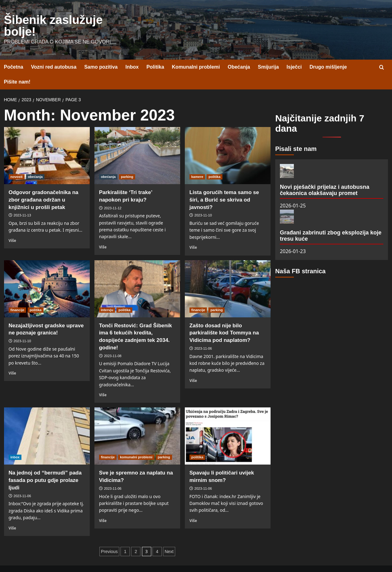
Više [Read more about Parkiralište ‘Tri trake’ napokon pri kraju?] (103, 233)
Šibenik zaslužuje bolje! (60, 19)
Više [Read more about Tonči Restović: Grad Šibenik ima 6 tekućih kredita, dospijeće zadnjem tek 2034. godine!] (103, 381)
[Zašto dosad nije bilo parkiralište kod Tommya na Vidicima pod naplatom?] (228, 275)
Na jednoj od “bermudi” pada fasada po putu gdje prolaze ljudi (45, 467)
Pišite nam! (17, 68)
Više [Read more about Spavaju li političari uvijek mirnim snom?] (193, 506)
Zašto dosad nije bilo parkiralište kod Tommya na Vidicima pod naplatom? (224, 319)
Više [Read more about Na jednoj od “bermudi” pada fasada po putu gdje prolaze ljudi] (12, 514)
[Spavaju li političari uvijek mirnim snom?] (228, 422)
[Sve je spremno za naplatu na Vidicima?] (137, 422)
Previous (109, 538)
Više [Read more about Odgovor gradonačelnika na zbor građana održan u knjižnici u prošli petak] (12, 226)
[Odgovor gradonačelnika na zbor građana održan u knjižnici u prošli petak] (47, 142)
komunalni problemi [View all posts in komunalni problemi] (136, 443)
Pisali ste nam (296, 135)
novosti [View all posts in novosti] (17, 163)
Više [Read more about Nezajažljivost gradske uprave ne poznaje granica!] (12, 359)
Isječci (294, 53)
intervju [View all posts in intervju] (107, 296)
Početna (14, 53)
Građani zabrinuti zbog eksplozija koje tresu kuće (331, 222)
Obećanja (239, 53)
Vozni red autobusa (54, 53)
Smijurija (268, 53)
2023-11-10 (203, 202)
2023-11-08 (113, 342)
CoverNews (226, 561)
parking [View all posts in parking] (127, 163)
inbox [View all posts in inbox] (15, 443)
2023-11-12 (113, 194)
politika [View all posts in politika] (214, 163)
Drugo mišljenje (328, 53)
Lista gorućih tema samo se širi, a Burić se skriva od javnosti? (224, 186)
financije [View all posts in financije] (18, 296)
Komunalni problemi (196, 53)
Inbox (132, 53)
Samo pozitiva (101, 53)
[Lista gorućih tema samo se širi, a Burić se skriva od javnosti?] (228, 142)
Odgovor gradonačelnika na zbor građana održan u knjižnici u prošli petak (44, 186)
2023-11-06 (203, 334)
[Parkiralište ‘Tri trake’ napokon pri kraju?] (137, 142)
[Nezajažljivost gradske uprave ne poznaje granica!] (47, 275)
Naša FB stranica (300, 257)
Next (169, 538)
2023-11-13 (22, 202)
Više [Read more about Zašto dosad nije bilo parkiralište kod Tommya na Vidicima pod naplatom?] (193, 366)
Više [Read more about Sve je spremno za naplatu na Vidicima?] (103, 506)
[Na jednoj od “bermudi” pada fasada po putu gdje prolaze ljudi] (47, 422)
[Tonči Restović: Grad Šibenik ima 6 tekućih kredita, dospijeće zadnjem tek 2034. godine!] (137, 275)
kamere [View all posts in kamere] (197, 163)
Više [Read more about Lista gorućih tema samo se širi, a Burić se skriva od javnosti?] (193, 233)
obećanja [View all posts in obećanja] (35, 163)
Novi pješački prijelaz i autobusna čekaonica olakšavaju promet (325, 176)
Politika (155, 53)
